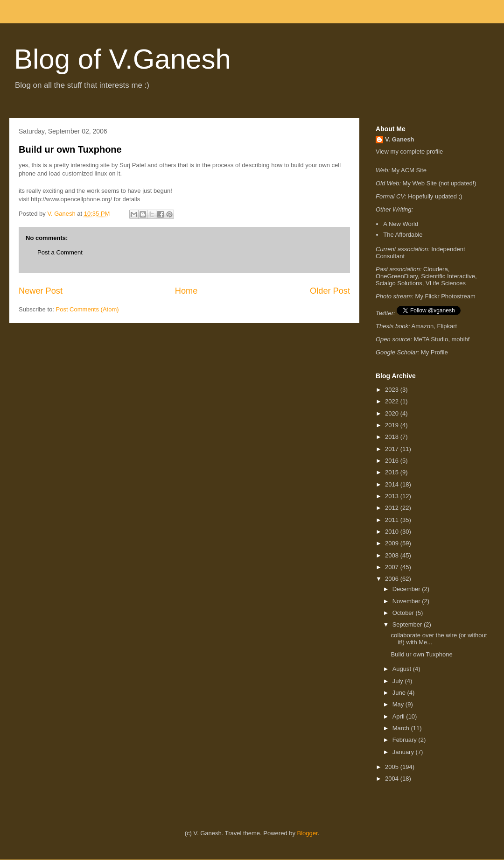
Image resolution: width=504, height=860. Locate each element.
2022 (393, 401)
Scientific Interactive (448, 276)
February (406, 740)
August (403, 669)
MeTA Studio (431, 339)
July (399, 681)
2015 (393, 472)
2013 (393, 496)
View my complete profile (409, 152)
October (404, 613)
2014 (393, 484)
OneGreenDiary (397, 276)
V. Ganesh (399, 139)
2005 (393, 767)
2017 (393, 449)
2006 (393, 579)
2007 (393, 567)
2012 (393, 508)
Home (186, 291)
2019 (393, 425)
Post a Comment (60, 252)
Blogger (308, 833)
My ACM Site (409, 170)
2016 (393, 461)
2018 (393, 437)
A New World (401, 224)
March (402, 728)
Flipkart (447, 326)
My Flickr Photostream (445, 296)
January (404, 752)
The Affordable (403, 235)
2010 (393, 532)
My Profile (434, 352)
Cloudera (436, 269)
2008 (393, 555)
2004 (393, 779)
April (399, 716)
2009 (393, 543)
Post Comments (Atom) (87, 309)
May (399, 704)
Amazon (423, 326)
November (407, 601)
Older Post (330, 291)
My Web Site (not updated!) (440, 183)
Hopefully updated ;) (435, 196)
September (408, 624)
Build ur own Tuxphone (70, 149)
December (407, 589)
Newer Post (41, 291)
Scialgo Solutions (399, 283)
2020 (393, 413)
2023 (393, 390)
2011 (393, 520)
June (400, 693)
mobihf (460, 339)
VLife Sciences (446, 283)
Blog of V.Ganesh (122, 59)
